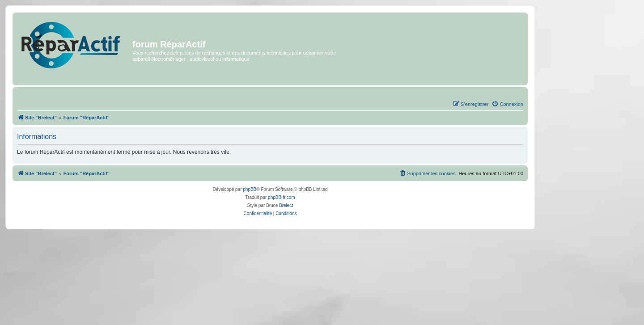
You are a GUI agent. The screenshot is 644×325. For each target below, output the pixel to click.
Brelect (286, 205)
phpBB (250, 189)
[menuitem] (507, 104)
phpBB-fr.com (282, 197)
